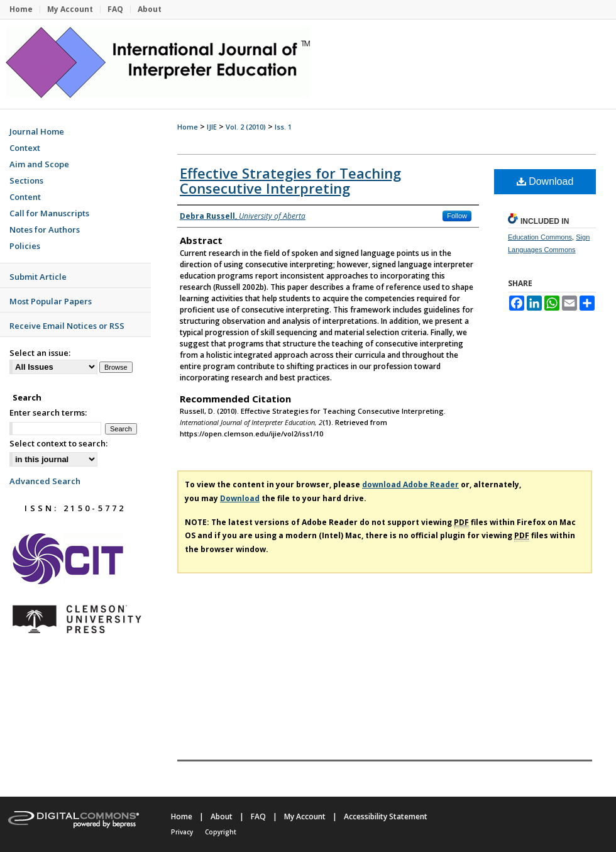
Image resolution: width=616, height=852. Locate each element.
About (222, 816)
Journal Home (37, 131)
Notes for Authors (45, 230)
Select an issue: (40, 353)
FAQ (258, 816)
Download (545, 181)
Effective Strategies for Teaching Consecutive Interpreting (290, 180)
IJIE (212, 127)
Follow (457, 216)
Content (25, 197)
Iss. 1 (283, 127)
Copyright (221, 832)
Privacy (182, 832)
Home (188, 127)
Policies (25, 246)
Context (25, 148)
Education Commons (540, 237)
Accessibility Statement (386, 816)
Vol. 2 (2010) (246, 127)
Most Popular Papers (51, 301)
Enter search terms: (48, 412)
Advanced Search (45, 481)
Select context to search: (58, 443)
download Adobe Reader (410, 484)
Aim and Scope (39, 164)
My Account (305, 816)
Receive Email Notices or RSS (67, 326)
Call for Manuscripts (49, 213)
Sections (26, 180)
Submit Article (38, 277)
